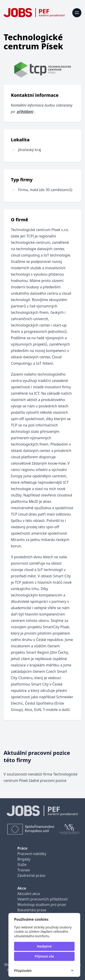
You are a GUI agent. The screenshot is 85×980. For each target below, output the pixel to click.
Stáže (22, 865)
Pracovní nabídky (32, 854)
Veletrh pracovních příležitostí (42, 899)
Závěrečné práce (31, 875)
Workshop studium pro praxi (42, 905)
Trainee (23, 870)
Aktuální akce (29, 894)
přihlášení (25, 112)
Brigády (24, 859)
